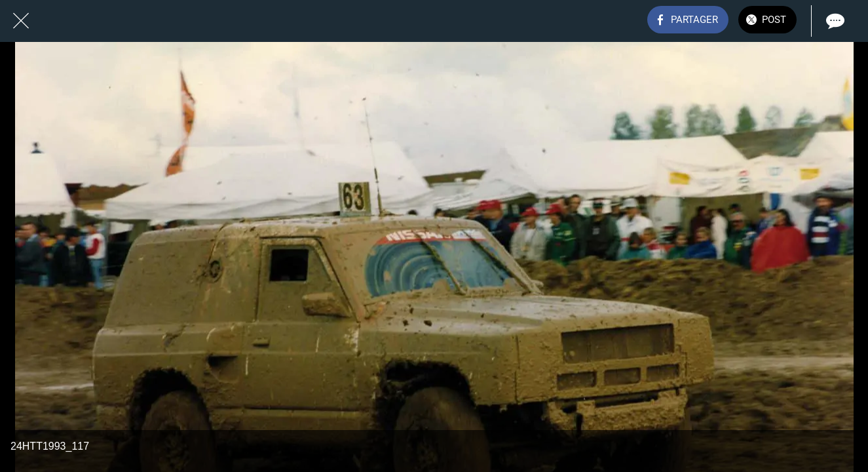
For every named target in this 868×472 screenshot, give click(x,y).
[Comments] (834, 21)
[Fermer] (21, 21)
